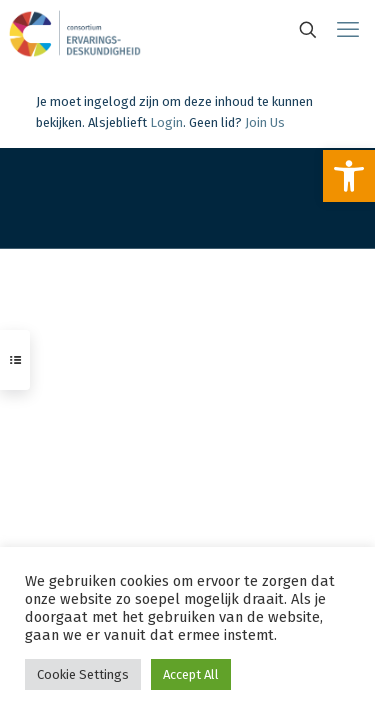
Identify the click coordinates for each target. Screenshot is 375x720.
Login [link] (166, 122)
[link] (349, 176)
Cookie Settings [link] (83, 674)
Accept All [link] (191, 674)
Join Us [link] (265, 122)
